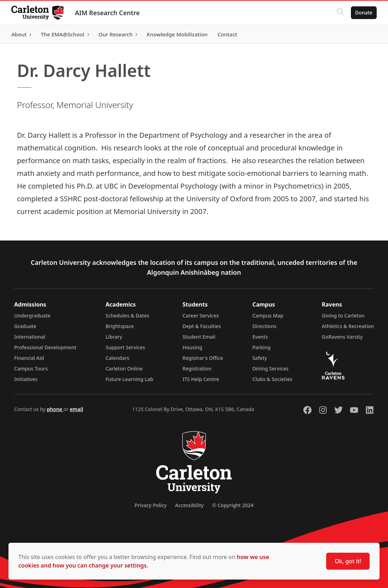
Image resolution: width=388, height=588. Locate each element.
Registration (197, 369)
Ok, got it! (348, 561)
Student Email (199, 337)
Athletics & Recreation (348, 326)
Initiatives (26, 379)
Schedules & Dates (128, 316)
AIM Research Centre (107, 13)
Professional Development (45, 347)
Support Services (125, 347)
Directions (264, 326)
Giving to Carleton (343, 316)
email (76, 409)
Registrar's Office (203, 358)
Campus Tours (31, 369)
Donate (364, 13)
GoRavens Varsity (342, 337)
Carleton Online (124, 369)
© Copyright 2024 (233, 505)
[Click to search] (340, 13)
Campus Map (268, 316)
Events (260, 337)
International (30, 337)
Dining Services (270, 369)
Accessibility (189, 505)
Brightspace (120, 326)
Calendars (117, 358)
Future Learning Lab (130, 379)
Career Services (201, 316)
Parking (261, 347)
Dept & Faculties (202, 326)
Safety (260, 358)
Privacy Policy (151, 505)
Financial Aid (29, 358)
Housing (193, 347)
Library (114, 337)
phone (55, 409)
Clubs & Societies (272, 379)
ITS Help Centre (201, 379)
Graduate (25, 326)
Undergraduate (32, 316)
